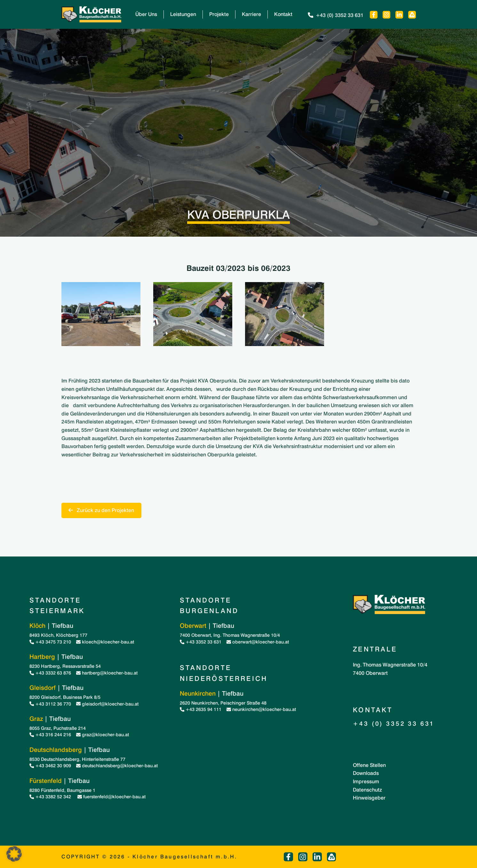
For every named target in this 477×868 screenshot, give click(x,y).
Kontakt (283, 14)
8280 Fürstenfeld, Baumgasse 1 (62, 790)
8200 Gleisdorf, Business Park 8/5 (65, 697)
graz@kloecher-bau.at (103, 734)
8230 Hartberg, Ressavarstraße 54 (65, 666)
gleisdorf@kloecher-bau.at (107, 704)
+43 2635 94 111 (201, 709)
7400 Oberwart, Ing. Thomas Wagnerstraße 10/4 (230, 635)
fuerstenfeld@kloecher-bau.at (111, 797)
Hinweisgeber (369, 798)
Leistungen (183, 14)
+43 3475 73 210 (50, 642)
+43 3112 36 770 (50, 704)
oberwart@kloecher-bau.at (258, 642)
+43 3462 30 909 (50, 765)
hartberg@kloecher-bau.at (107, 673)
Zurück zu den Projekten (101, 510)
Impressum (366, 781)
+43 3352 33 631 (201, 642)
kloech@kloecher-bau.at (105, 642)
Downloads (366, 773)
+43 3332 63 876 (50, 673)
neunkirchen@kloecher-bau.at (261, 709)
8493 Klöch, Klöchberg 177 (58, 635)
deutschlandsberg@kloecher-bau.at (117, 765)
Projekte (219, 14)
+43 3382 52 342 (51, 797)
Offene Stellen (369, 765)
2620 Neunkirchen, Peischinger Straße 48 (223, 703)
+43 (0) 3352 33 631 (335, 15)
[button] (14, 854)
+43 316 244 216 (50, 734)
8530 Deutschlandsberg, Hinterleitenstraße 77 (77, 759)
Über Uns (146, 14)
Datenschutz (367, 790)
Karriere (251, 14)
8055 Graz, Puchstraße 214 (58, 728)
